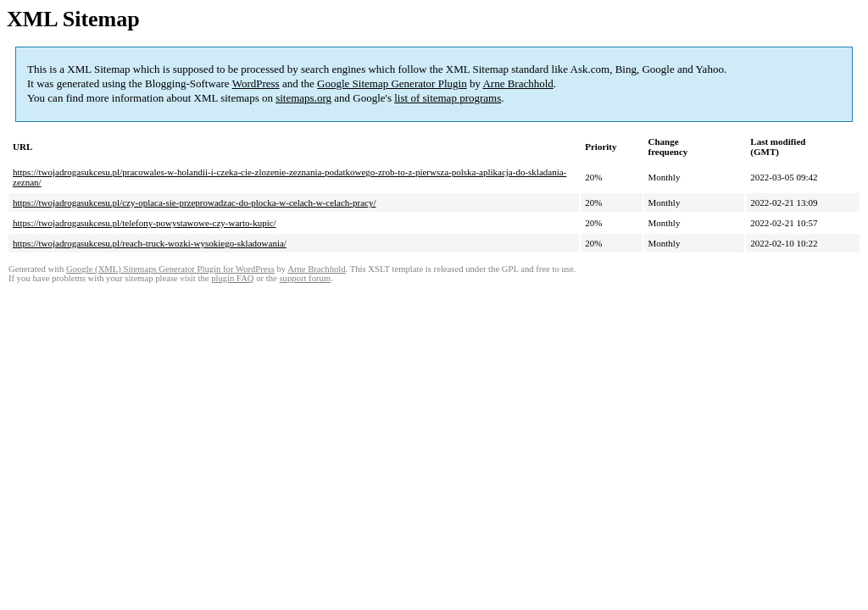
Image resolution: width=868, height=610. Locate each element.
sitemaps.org (303, 98)
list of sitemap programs (448, 98)
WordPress (256, 83)
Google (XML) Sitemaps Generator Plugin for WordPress (170, 269)
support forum (305, 278)
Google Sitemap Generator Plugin (392, 83)
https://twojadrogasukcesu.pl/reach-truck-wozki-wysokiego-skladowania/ (150, 243)
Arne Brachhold (517, 83)
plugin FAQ (232, 278)
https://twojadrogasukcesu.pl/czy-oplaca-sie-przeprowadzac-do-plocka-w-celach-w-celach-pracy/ (194, 202)
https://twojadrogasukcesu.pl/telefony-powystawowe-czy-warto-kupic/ (145, 223)
